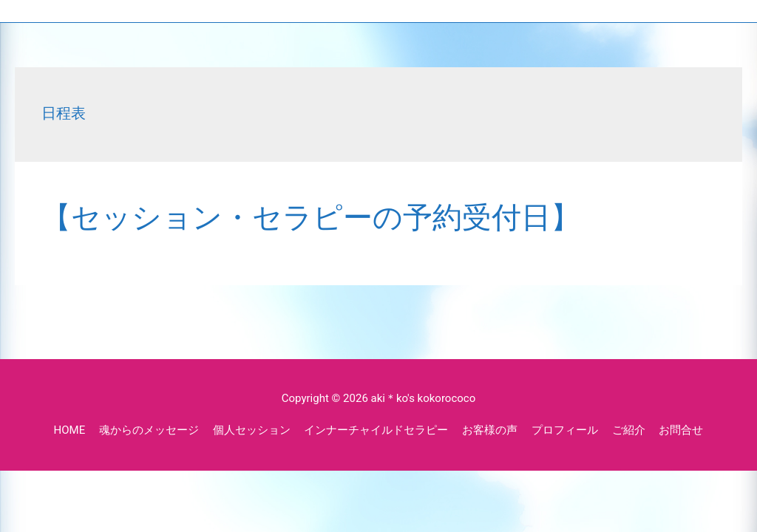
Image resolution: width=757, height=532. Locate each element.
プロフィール (565, 430)
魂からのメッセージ (149, 430)
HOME (70, 430)
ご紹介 (629, 430)
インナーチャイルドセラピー (376, 430)
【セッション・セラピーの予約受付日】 (311, 218)
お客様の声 (490, 430)
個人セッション (252, 430)
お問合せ (681, 430)
